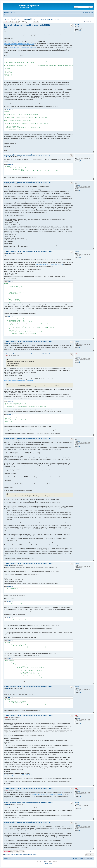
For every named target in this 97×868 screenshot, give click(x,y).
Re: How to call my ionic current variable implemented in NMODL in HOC (28, 155)
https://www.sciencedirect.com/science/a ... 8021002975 (19, 44)
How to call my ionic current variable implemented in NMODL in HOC (31, 19)
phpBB (44, 862)
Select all (10, 59)
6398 (79, 185)
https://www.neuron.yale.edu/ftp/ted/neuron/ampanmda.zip (47, 794)
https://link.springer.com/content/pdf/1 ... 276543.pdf (18, 775)
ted (76, 182)
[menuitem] (13, 12)
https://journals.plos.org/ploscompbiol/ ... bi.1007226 (22, 47)
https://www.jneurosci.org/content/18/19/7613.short (49, 264)
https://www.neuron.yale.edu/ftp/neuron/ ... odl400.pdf (18, 381)
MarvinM (77, 25)
